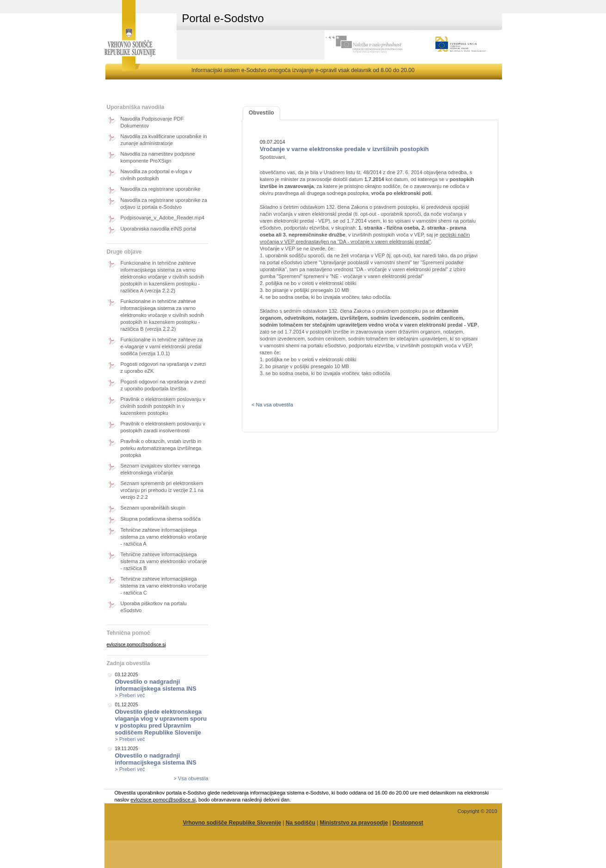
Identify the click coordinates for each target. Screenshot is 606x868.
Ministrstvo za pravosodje (354, 823)
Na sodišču (300, 823)
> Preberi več (130, 695)
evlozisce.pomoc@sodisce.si (136, 645)
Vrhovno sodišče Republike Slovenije (232, 823)
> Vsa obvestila (191, 778)
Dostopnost (408, 823)
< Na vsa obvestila (272, 405)
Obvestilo (261, 113)
